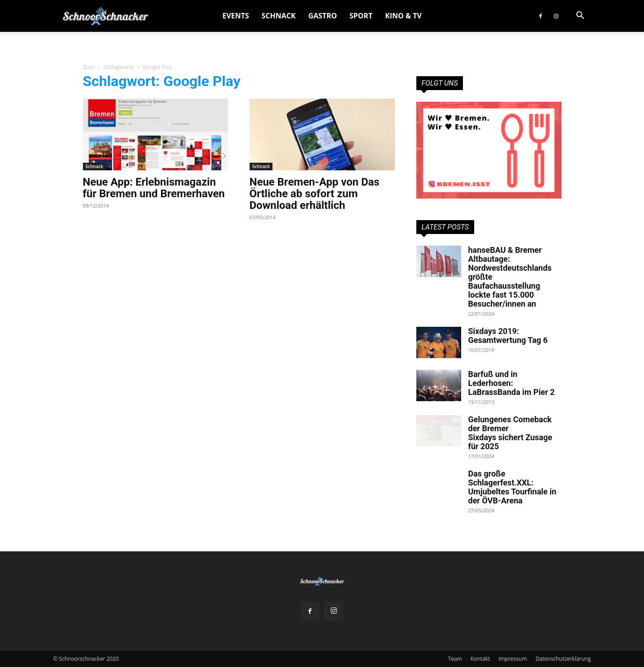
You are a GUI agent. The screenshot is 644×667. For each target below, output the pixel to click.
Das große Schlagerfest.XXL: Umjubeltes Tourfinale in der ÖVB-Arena (512, 487)
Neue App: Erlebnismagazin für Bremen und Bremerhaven (154, 188)
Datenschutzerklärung (563, 659)
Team (455, 659)
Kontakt (480, 659)
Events (236, 16)
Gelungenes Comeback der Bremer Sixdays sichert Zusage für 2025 (510, 433)
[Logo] (106, 16)
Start (89, 67)
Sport (361, 16)
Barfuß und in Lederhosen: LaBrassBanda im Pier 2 (512, 383)
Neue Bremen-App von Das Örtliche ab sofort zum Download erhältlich (315, 194)
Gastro (323, 16)
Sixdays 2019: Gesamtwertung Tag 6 (508, 336)
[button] (580, 16)
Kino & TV (403, 16)
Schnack (279, 16)
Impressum (512, 659)
